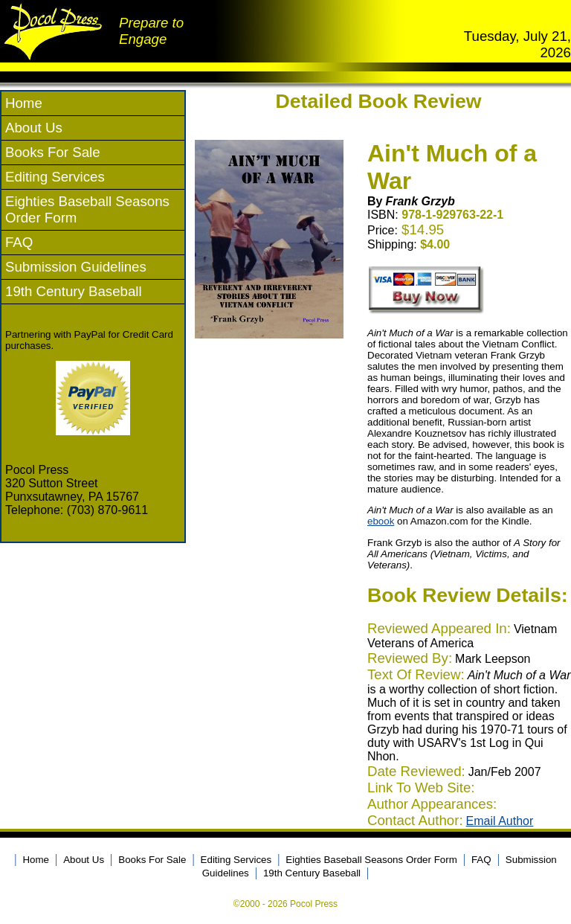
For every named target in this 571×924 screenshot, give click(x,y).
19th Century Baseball (74, 291)
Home (24, 103)
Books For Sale (53, 152)
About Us (34, 128)
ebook (381, 521)
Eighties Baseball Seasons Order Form (371, 860)
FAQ (19, 242)
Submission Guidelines (76, 267)
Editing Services (55, 177)
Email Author (500, 821)
